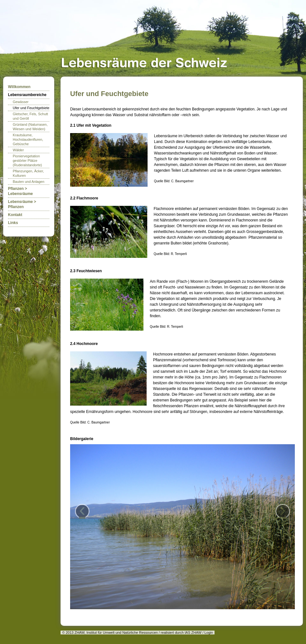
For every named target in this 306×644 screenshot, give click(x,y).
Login (209, 633)
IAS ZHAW (193, 633)
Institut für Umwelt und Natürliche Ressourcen (122, 633)
